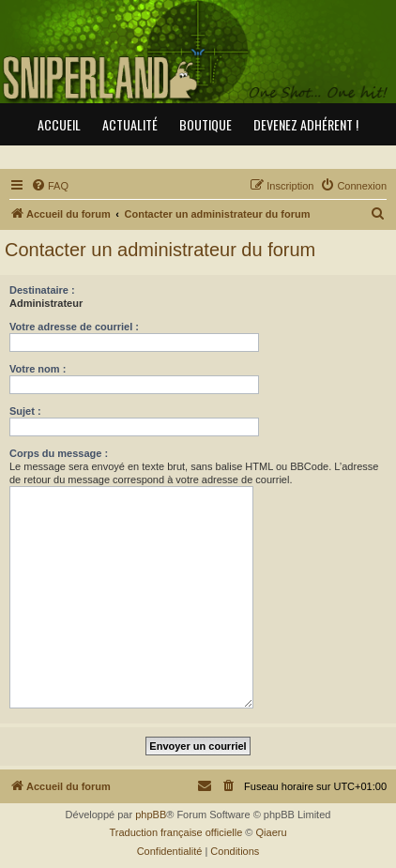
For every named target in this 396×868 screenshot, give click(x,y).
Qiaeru (272, 832)
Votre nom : (38, 369)
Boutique (206, 124)
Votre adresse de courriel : (74, 327)
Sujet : (25, 411)
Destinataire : (42, 290)
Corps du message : (59, 453)
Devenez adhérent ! (306, 124)
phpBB (151, 815)
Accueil (59, 124)
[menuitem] (50, 186)
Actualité (130, 124)
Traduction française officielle (175, 832)
